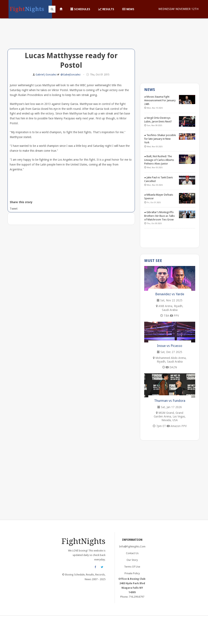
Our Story (132, 560)
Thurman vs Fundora (170, 401)
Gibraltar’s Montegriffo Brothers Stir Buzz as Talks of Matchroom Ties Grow (159, 216)
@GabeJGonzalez (70, 75)
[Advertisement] (71, 37)
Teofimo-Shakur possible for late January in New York (160, 139)
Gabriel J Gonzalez (46, 75)
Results (106, 9)
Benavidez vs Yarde (170, 294)
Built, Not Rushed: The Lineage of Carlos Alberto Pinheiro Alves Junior (159, 160)
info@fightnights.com (132, 546)
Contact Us (132, 553)
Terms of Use (132, 567)
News (128, 9)
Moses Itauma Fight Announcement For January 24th (160, 100)
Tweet (13, 209)
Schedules (80, 9)
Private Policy (132, 573)
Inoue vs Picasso (170, 346)
